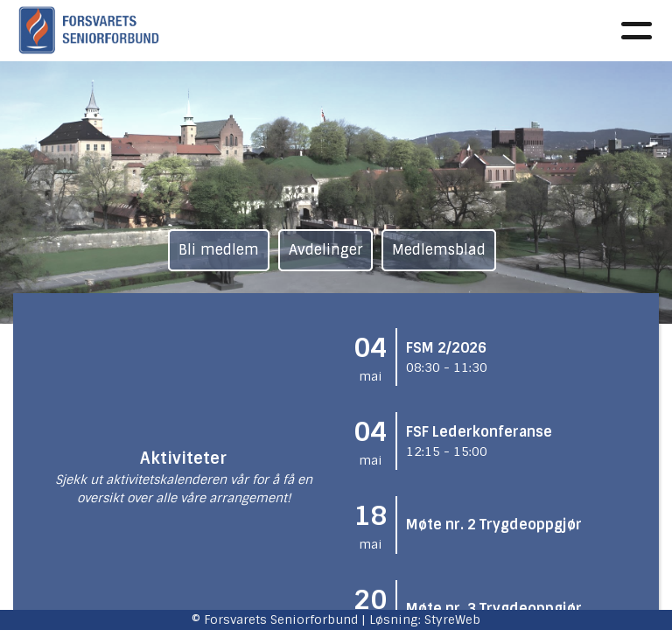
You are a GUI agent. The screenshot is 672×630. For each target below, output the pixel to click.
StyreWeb (452, 619)
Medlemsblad (439, 250)
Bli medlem (219, 250)
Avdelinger (325, 250)
